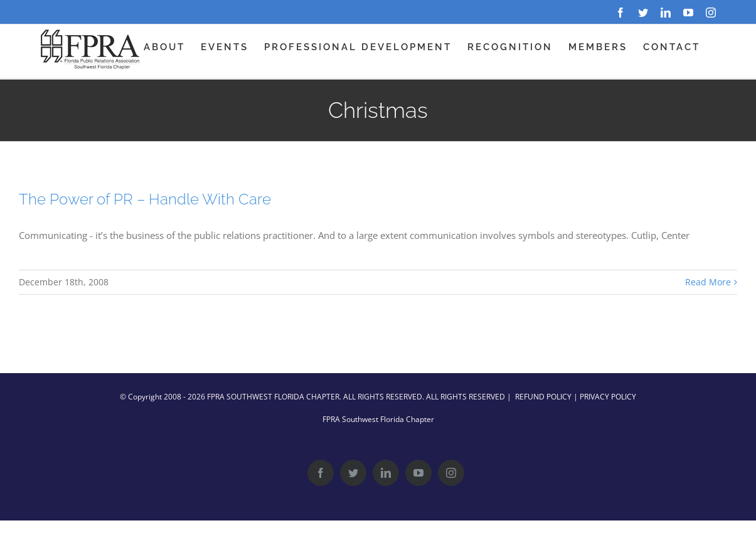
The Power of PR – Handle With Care (145, 199)
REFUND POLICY (543, 397)
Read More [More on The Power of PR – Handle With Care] (708, 282)
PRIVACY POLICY (608, 397)
